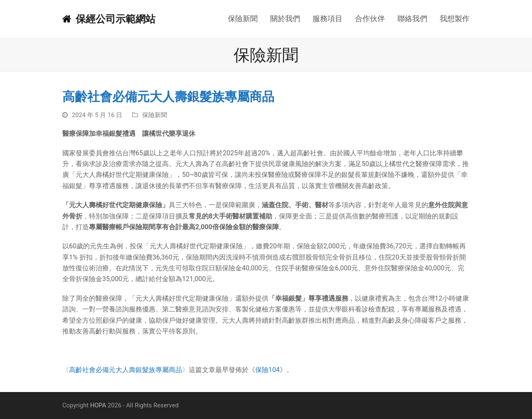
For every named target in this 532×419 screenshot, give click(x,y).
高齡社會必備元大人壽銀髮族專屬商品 (126, 370)
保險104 (267, 370)
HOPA (98, 405)
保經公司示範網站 (109, 19)
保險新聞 (155, 115)
